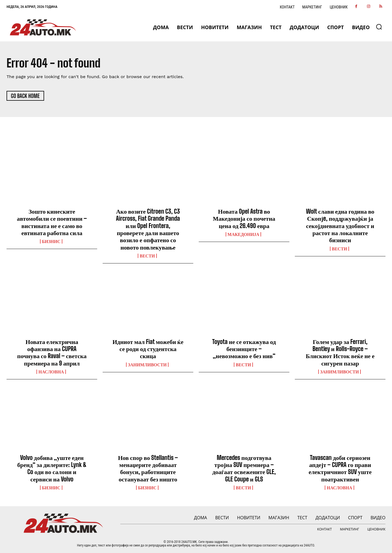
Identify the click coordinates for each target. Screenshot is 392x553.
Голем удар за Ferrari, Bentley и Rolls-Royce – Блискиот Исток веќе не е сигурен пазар (340, 352)
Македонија (244, 234)
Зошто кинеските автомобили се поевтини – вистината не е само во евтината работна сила (52, 222)
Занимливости (147, 365)
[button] (379, 27)
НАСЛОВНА (51, 372)
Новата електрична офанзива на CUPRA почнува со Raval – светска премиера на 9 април (52, 352)
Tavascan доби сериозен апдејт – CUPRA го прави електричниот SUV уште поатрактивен (340, 468)
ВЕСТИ (147, 256)
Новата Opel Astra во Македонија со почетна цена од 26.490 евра (244, 219)
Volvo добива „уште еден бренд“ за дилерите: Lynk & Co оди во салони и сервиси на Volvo (52, 468)
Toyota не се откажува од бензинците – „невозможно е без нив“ (244, 349)
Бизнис (51, 242)
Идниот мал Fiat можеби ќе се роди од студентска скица (148, 349)
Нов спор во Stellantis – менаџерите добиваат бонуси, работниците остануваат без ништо (148, 468)
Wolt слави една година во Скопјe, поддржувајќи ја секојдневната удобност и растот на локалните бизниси (340, 226)
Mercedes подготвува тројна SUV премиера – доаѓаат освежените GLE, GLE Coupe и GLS (244, 468)
